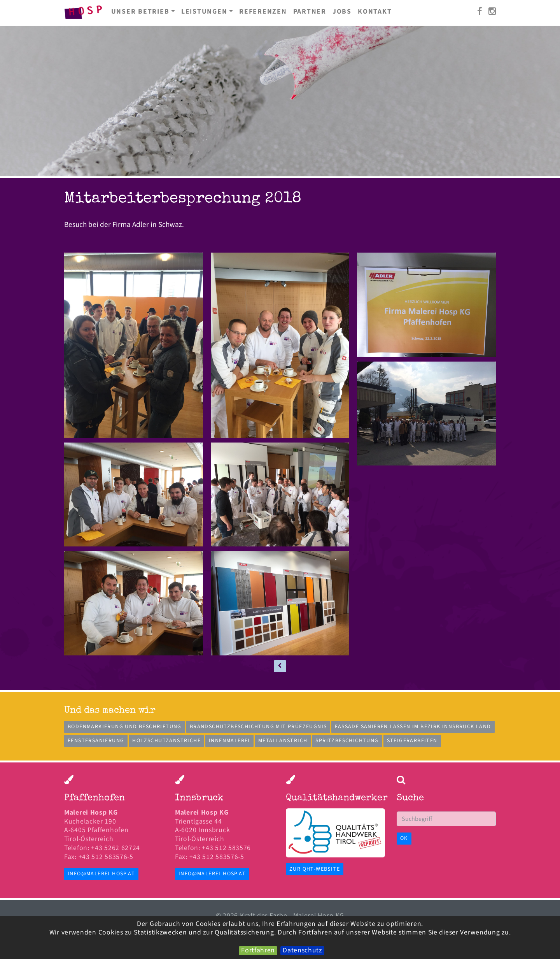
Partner (310, 11)
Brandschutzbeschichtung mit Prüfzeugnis (258, 727)
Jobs (342, 11)
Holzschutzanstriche (166, 741)
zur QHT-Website (315, 869)
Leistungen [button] (204, 11)
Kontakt (375, 11)
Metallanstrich (283, 741)
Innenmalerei (229, 741)
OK (404, 838)
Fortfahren (258, 951)
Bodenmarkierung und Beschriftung (125, 727)
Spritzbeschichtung (347, 741)
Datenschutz (302, 951)
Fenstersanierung (96, 741)
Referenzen (263, 11)
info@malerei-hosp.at (101, 874)
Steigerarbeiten (412, 741)
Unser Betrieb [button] (140, 11)
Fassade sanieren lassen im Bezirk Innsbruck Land (413, 727)
